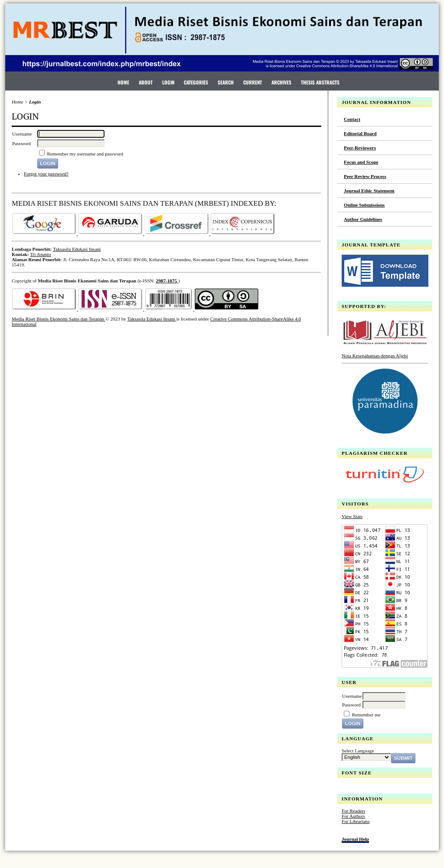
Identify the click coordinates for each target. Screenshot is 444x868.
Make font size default (363, 787)
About (146, 82)
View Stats (352, 516)
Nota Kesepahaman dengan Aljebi (375, 356)
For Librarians (356, 821)
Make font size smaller (349, 787)
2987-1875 (167, 281)
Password (351, 705)
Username (352, 696)
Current (253, 82)
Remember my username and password (85, 154)
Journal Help (355, 839)
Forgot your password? (46, 174)
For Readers (353, 811)
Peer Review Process (365, 176)
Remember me (366, 715)
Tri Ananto (40, 254)
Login (168, 82)
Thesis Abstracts (320, 82)
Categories (196, 82)
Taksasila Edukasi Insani (77, 249)
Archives (281, 82)
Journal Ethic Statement (369, 191)
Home (123, 82)
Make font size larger (377, 787)
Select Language (358, 751)
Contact (352, 119)
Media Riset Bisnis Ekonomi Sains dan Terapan (59, 319)
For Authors (353, 816)
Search (226, 82)
